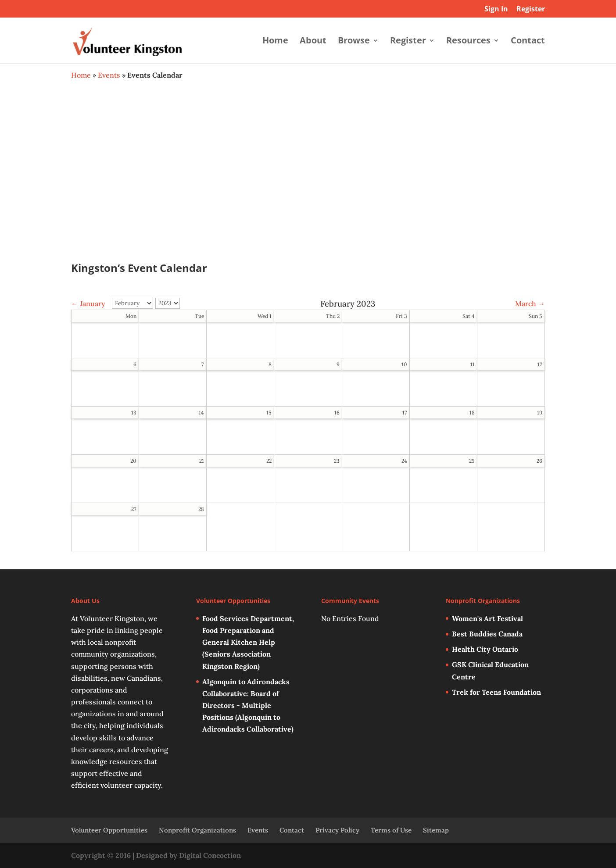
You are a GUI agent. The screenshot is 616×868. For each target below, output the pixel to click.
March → (530, 304)
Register (531, 9)
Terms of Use (391, 830)
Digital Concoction (210, 855)
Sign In (496, 9)
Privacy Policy (337, 830)
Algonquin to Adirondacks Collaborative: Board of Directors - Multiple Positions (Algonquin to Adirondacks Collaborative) (248, 705)
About (313, 42)
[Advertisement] (308, 178)
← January (88, 304)
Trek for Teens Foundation (496, 692)
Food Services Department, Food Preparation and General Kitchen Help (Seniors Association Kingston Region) (248, 642)
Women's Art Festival (487, 618)
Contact (528, 42)
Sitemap (436, 830)
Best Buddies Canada (487, 634)
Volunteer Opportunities (109, 830)
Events (109, 75)
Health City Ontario (485, 649)
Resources (468, 42)
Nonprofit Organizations (197, 830)
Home (275, 42)
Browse (354, 42)
